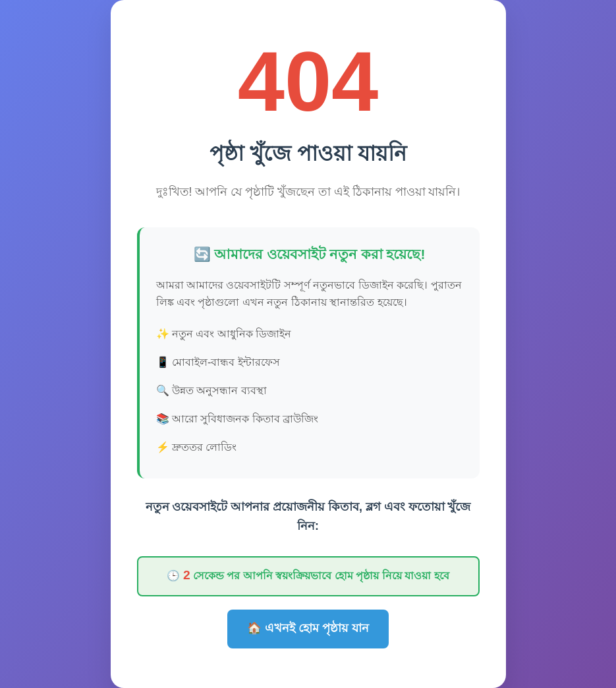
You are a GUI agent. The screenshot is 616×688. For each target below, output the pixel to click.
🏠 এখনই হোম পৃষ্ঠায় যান (308, 628)
